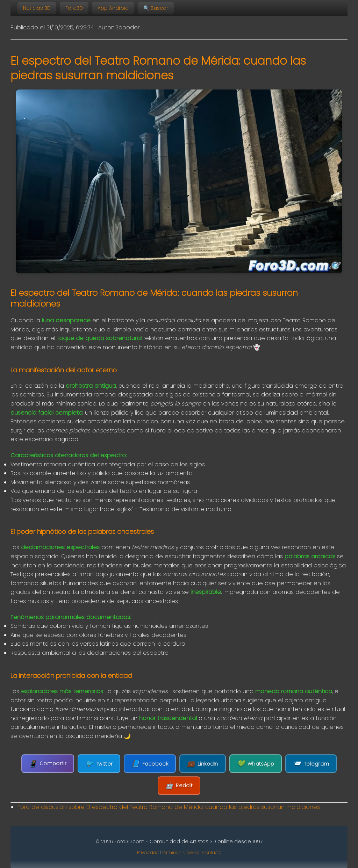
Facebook (150, 764)
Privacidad (148, 852)
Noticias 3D (37, 8)
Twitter (99, 764)
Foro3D (74, 8)
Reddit (179, 786)
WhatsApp (256, 764)
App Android (113, 8)
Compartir (48, 764)
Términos (171, 852)
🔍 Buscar (156, 8)
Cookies (191, 852)
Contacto (212, 852)
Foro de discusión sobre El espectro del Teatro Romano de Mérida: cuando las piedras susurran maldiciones (169, 807)
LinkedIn (203, 764)
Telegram (311, 764)
